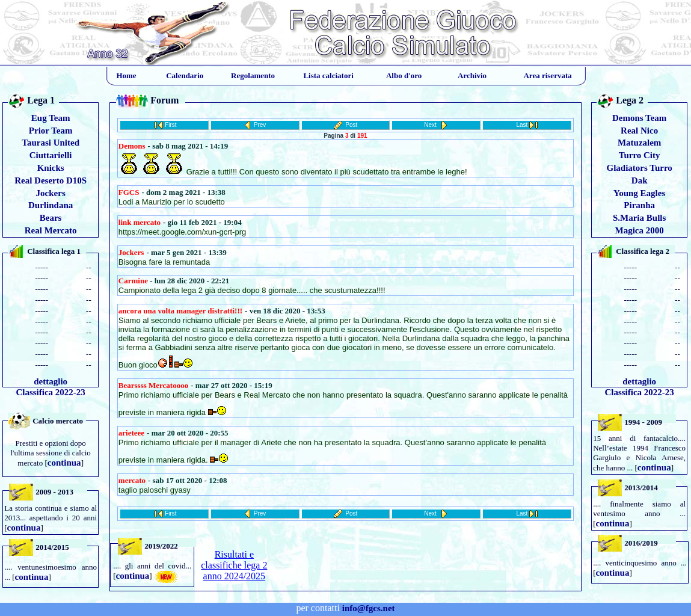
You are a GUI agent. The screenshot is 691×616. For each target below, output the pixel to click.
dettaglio (51, 381)
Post (351, 125)
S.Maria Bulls (639, 218)
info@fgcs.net (369, 608)
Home (126, 75)
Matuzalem (639, 143)
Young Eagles (639, 193)
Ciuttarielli (51, 155)
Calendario (185, 75)
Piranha (639, 205)
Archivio (472, 75)
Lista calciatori (328, 75)
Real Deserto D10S (51, 180)
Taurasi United (51, 143)
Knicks (51, 168)
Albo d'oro (404, 75)
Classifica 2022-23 (50, 392)
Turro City (640, 155)
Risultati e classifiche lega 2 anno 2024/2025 (234, 565)
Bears (51, 218)
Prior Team (51, 131)
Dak (640, 180)
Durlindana (51, 205)
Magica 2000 (640, 230)
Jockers (51, 193)
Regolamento (253, 75)
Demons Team (639, 118)
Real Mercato (51, 230)
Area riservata (547, 75)
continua (64, 463)
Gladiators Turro (639, 168)
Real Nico (639, 131)
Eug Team (51, 118)
